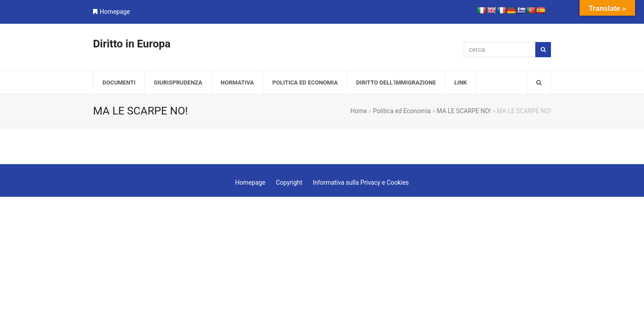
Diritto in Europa (132, 44)
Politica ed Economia (402, 111)
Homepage (115, 12)
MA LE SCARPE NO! (464, 111)
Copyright (289, 182)
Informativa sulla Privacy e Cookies (361, 182)
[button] (539, 82)
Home (358, 111)
